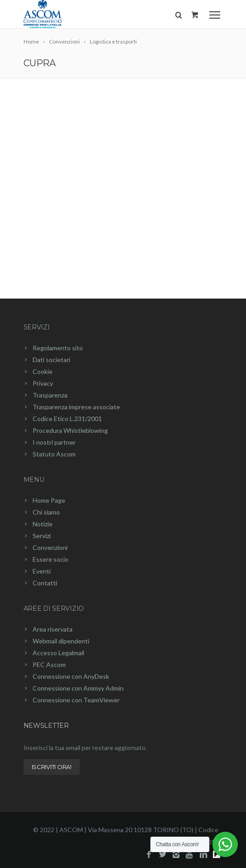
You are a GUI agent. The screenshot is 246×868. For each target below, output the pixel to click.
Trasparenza (50, 395)
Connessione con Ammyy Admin (78, 688)
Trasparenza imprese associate (76, 407)
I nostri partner (54, 442)
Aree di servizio (54, 608)
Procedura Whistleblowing (70, 430)
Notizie (43, 524)
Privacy (43, 383)
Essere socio (51, 559)
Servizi (37, 327)
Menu (34, 480)
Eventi (42, 571)
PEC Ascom (49, 664)
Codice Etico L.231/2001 (67, 419)
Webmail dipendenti (61, 641)
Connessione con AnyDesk (71, 676)
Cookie (43, 371)
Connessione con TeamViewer (76, 700)
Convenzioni (50, 547)
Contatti (45, 583)
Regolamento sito (58, 348)
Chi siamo (46, 512)
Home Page (49, 500)
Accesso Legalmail (58, 653)
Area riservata (53, 629)
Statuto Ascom (54, 454)
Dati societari (51, 360)
